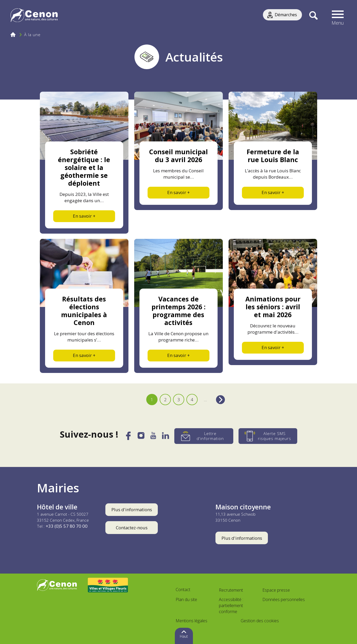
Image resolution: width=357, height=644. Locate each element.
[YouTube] (153, 437)
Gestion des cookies (260, 621)
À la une (32, 35)
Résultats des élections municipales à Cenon (84, 311)
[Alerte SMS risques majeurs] (268, 436)
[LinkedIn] (166, 437)
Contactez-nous (132, 528)
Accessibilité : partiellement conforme (231, 606)
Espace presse (276, 590)
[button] (338, 16)
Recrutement (231, 590)
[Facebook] (128, 438)
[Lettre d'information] (204, 436)
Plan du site (186, 599)
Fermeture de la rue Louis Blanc (273, 156)
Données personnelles (284, 599)
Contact (183, 590)
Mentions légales (191, 621)
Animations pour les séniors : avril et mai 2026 (273, 307)
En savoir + (84, 216)
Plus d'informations (132, 510)
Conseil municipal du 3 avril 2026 (178, 156)
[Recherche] (313, 16)
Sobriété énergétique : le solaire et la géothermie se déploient (84, 167)
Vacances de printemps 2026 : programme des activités (178, 311)
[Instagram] (141, 437)
